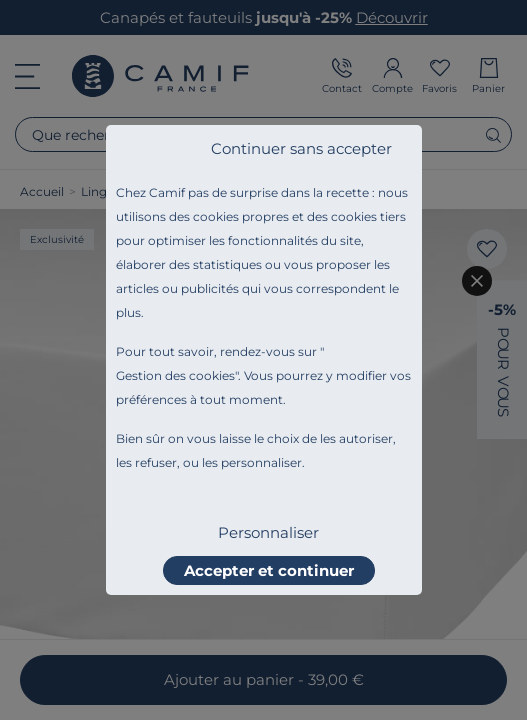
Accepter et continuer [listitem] (269, 570)
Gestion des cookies (175, 375)
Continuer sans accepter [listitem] (301, 148)
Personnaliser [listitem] (268, 532)
